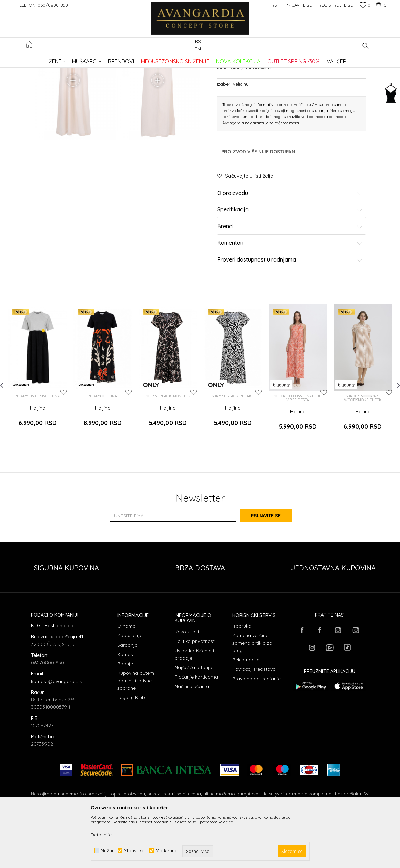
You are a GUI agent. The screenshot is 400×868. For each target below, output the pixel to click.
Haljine (141, 59)
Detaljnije (101, 835)
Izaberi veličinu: (233, 144)
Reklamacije (246, 713)
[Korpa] (380, 5)
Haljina (38, 468)
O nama (127, 679)
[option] (38, 431)
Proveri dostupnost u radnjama (290, 320)
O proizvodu (290, 253)
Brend (290, 286)
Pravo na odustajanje (256, 732)
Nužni (107, 851)
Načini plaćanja (192, 739)
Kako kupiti (187, 685)
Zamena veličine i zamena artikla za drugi (252, 696)
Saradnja (128, 698)
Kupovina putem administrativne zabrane (136, 734)
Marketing (167, 851)
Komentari (290, 303)
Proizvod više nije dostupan (258, 212)
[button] (365, 46)
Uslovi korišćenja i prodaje (194, 707)
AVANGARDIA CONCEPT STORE (60, 59)
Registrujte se (336, 5)
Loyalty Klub (131, 751)
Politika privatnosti (195, 694)
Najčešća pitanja (193, 720)
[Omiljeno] (365, 6)
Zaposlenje (130, 689)
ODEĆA (122, 59)
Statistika (134, 851)
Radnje (125, 717)
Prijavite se (274, 568)
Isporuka (242, 679)
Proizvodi (102, 59)
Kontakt (126, 707)
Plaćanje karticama (196, 730)
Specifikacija (290, 270)
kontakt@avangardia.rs (57, 734)
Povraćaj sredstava (254, 722)
